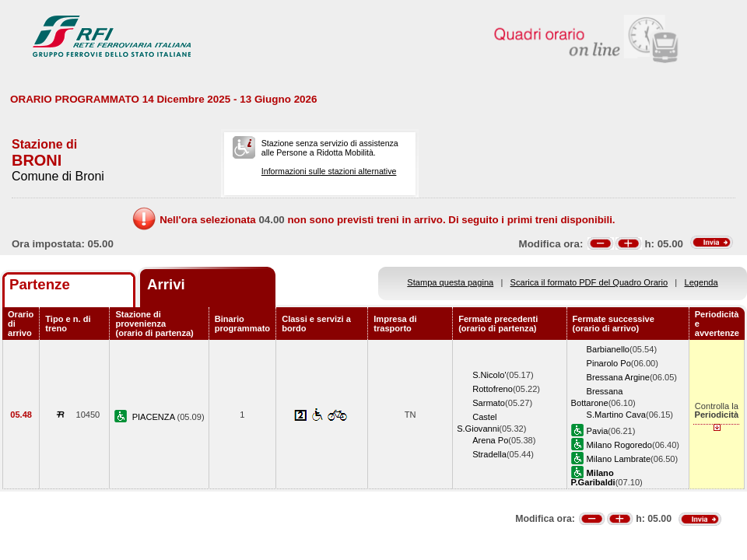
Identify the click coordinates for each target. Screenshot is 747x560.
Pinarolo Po (609, 363)
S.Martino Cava (616, 415)
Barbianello (608, 349)
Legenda (701, 282)
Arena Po (490, 440)
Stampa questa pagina (450, 282)
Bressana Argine (618, 377)
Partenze (40, 284)
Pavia (598, 431)
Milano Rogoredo (619, 445)
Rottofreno (493, 389)
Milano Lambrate (619, 459)
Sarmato (489, 403)
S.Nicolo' (489, 375)
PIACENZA (155, 417)
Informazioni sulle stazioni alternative (329, 171)
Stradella (489, 454)
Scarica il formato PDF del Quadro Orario (589, 282)
